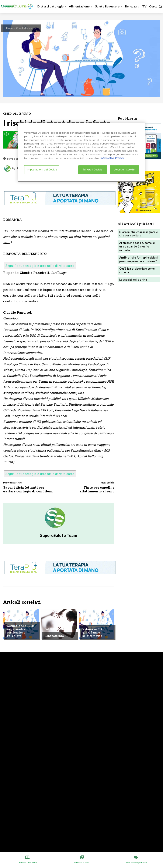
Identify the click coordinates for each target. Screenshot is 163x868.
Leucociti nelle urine (133, 280)
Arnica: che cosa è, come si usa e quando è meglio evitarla (137, 246)
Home (10, 28)
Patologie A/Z (55, 629)
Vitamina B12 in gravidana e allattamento (94, 632)
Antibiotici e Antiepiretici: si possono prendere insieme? (138, 259)
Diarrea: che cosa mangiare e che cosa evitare (139, 234)
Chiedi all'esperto (26, 28)
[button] (156, 6)
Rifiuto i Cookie (93, 170)
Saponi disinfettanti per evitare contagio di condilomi (28, 489)
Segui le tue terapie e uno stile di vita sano (40, 266)
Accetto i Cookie (124, 170)
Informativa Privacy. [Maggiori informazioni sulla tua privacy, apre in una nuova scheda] (112, 158)
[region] (81, 152)
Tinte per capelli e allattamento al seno (97, 489)
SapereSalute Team (59, 535)
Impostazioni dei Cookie (42, 170)
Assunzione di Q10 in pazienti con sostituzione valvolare (20, 631)
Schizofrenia (54, 636)
